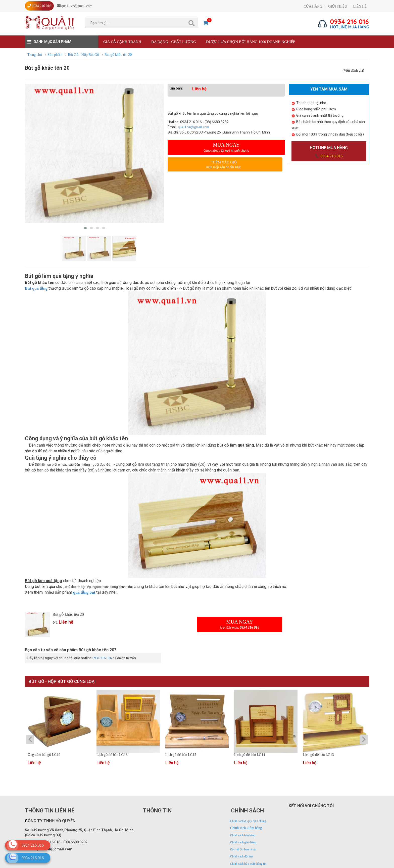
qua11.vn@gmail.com (193, 127)
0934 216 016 (331, 156)
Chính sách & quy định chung (248, 821)
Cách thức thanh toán (243, 849)
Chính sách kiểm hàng (246, 828)
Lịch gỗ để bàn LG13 (318, 755)
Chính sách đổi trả (241, 856)
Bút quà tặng (36, 288)
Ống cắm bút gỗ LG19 (44, 755)
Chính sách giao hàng (243, 842)
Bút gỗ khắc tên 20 (68, 614)
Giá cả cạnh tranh (122, 42)
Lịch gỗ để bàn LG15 (181, 755)
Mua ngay (226, 147)
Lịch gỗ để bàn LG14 (250, 755)
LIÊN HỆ (360, 6)
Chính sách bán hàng (243, 835)
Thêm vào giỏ (224, 165)
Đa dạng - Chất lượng (174, 42)
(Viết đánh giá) (353, 71)
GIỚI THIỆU (338, 6)
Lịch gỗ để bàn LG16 (112, 755)
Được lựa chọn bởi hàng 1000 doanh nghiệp (251, 42)
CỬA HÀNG (313, 6)
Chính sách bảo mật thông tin (248, 864)
